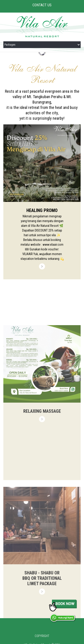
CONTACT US (42, 5)
